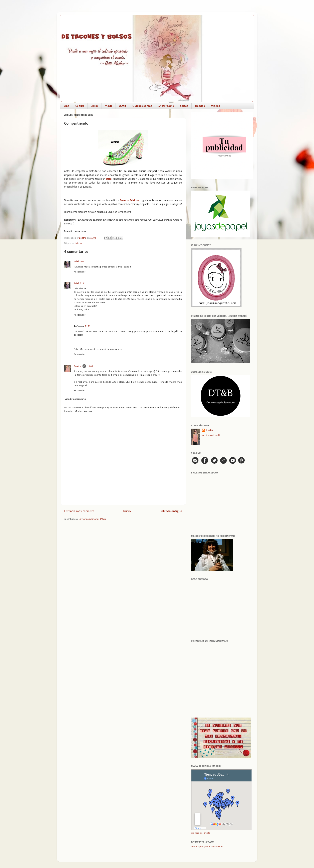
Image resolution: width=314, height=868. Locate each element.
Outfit (122, 106)
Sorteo (184, 106)
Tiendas (200, 106)
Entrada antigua (171, 511)
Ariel (76, 262)
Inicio (127, 511)
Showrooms (166, 106)
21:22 (88, 326)
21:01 (83, 284)
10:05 (90, 366)
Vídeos (216, 106)
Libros (95, 106)
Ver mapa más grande (200, 833)
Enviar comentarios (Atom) (93, 519)
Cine (66, 106)
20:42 (83, 262)
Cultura (80, 106)
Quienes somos (142, 106)
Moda (109, 106)
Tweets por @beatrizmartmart (207, 847)
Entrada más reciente (79, 511)
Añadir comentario (76, 399)
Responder (80, 272)
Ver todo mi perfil (211, 435)
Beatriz (77, 366)
